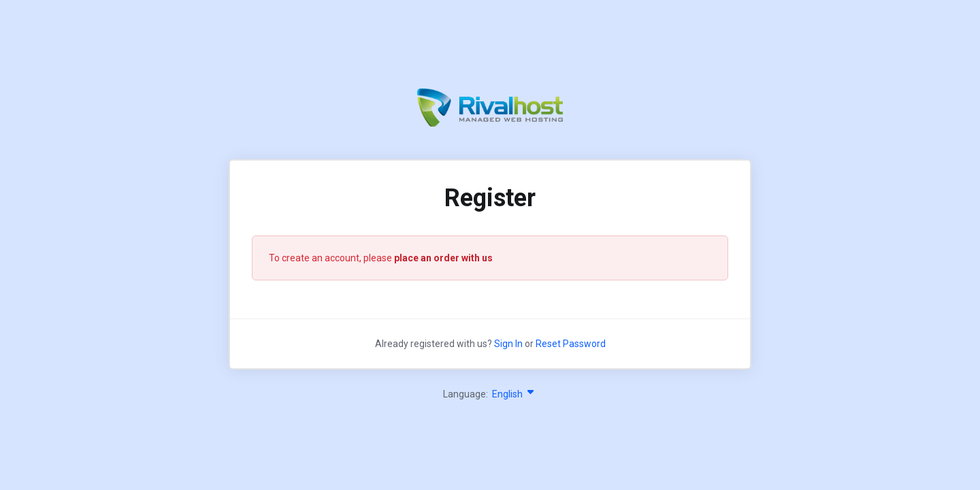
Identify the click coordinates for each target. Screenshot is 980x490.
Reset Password (571, 344)
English (514, 394)
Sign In (508, 344)
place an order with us (443, 258)
